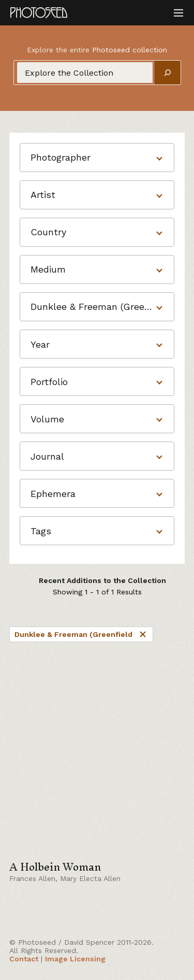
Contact (24, 959)
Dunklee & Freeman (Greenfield (81, 634)
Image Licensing (75, 959)
